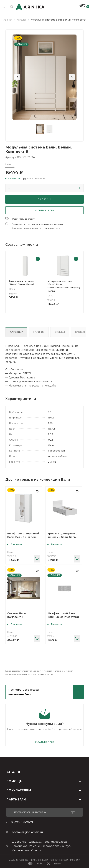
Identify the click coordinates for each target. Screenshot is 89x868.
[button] (13, 179)
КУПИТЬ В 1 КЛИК (45, 210)
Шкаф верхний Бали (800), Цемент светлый (63, 615)
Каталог (21, 20)
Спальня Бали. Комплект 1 (17, 615)
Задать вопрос (44, 742)
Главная (7, 20)
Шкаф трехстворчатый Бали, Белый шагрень (23, 535)
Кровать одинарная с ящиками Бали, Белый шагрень (63, 537)
